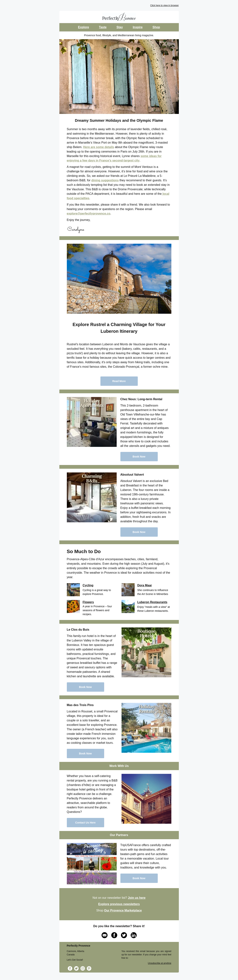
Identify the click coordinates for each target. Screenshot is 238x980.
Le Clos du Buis (78, 630)
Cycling (88, 585)
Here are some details (99, 147)
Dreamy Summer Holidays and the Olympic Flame (119, 120)
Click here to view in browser (165, 5)
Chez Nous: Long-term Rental (141, 399)
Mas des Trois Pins (80, 705)
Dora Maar (145, 585)
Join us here (137, 898)
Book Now (139, 457)
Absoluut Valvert (132, 475)
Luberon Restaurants (152, 602)
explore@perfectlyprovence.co (89, 214)
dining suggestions (105, 180)
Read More (119, 381)
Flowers (88, 602)
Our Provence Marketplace (123, 910)
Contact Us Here (85, 823)
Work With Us (119, 766)
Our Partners (119, 835)
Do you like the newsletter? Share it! (119, 926)
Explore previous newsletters (119, 904)
